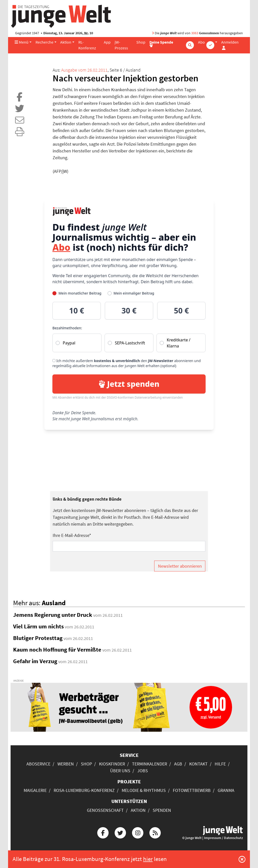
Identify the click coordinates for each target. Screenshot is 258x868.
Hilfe (220, 764)
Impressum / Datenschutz (223, 838)
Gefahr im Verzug (35, 661)
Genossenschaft (105, 810)
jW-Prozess (121, 45)
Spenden (162, 810)
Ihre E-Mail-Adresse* (72, 535)
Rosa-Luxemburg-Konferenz (84, 790)
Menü (22, 42)
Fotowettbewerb (192, 790)
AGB (178, 764)
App (107, 42)
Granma (226, 790)
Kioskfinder (112, 764)
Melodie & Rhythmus (144, 790)
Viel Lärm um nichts (38, 626)
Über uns (120, 771)
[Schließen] (242, 859)
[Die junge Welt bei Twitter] (120, 832)
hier (148, 859)
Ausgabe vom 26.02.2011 (84, 70)
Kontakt (198, 764)
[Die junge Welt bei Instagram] (138, 832)
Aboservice (38, 764)
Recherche (44, 42)
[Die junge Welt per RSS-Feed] (155, 832)
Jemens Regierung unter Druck (53, 615)
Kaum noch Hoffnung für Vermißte (57, 650)
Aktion (66, 42)
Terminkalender (150, 764)
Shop (141, 42)
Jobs (143, 771)
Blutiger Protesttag (38, 638)
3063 (195, 33)
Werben (66, 764)
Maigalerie (35, 790)
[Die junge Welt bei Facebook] (103, 832)
